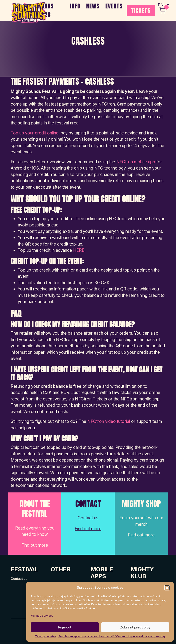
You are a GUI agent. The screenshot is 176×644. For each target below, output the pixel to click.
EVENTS (114, 6)
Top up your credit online (35, 133)
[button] (167, 588)
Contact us (19, 579)
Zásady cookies (46, 636)
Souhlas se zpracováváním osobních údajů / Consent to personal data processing (112, 636)
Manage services (42, 616)
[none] (163, 4)
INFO (75, 6)
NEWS (93, 6)
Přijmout (65, 627)
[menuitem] (163, 4)
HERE (79, 250)
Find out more (35, 545)
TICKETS (141, 10)
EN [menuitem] (160, 5)
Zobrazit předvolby (135, 627)
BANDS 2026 (46, 10)
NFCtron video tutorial (109, 421)
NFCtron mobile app (136, 162)
